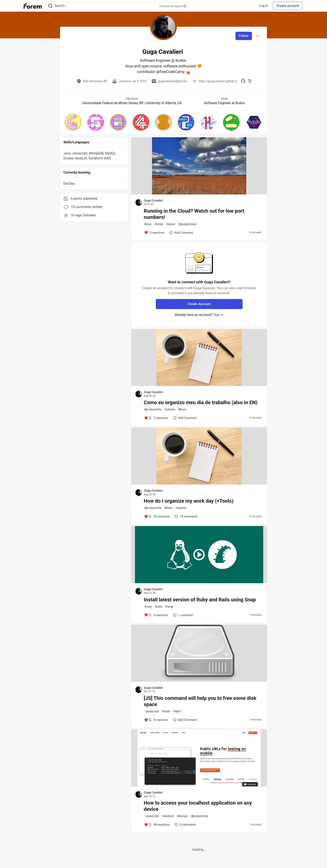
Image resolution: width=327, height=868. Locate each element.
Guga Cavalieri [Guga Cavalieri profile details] (153, 201)
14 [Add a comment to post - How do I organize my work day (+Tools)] (186, 516)
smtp (159, 224)
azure (171, 224)
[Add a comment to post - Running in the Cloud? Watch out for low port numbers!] (154, 233)
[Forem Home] (33, 6)
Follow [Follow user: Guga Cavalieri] (244, 36)
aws (148, 224)
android (168, 816)
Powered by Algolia (173, 6)
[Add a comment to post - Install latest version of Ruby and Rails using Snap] (156, 615)
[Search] (50, 6)
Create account (288, 6)
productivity (153, 409)
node (166, 711)
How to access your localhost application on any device (198, 806)
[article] (199, 193)
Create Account (199, 304)
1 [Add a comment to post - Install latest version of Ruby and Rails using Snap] (183, 615)
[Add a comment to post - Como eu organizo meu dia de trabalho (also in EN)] (156, 418)
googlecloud (187, 224)
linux (182, 409)
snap (169, 607)
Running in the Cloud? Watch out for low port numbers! (194, 214)
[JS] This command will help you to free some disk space (200, 701)
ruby (148, 607)
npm (177, 711)
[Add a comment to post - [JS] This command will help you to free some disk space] (156, 720)
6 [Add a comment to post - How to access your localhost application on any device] (185, 825)
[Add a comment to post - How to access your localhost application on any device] (157, 825)
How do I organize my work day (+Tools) (189, 501)
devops (182, 816)
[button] (73, 122)
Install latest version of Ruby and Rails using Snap (200, 600)
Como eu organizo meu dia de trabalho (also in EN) (201, 402)
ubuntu (170, 409)
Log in (263, 6)
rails (159, 607)
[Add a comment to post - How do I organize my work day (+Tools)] (157, 516)
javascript (152, 711)
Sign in (218, 315)
